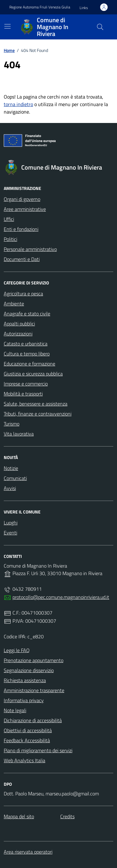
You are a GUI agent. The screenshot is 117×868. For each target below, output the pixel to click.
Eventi (10, 533)
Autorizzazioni (18, 334)
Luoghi (11, 523)
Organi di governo (22, 199)
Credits (67, 816)
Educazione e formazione (29, 364)
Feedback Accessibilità (27, 740)
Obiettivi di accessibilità (28, 730)
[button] (84, 8)
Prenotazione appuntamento (34, 660)
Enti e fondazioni (21, 229)
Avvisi (10, 488)
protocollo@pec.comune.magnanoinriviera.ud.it (61, 597)
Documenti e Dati (22, 259)
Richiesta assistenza (25, 680)
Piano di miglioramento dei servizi (38, 750)
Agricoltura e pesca (23, 294)
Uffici (9, 219)
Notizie (11, 468)
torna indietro (18, 104)
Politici (10, 239)
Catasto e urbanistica (26, 344)
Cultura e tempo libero (27, 354)
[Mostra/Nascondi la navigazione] (7, 26)
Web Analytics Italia (24, 760)
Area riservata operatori (28, 852)
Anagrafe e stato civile (27, 314)
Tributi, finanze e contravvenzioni (38, 414)
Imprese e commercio (26, 384)
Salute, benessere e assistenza (36, 404)
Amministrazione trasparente (34, 690)
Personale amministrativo (30, 249)
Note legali (15, 710)
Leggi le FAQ (17, 650)
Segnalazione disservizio (29, 670)
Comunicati (15, 478)
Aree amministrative (25, 209)
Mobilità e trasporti (23, 394)
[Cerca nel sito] (100, 27)
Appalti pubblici (19, 324)
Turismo (12, 424)
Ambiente (14, 304)
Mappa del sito (19, 816)
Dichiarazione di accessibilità (33, 720)
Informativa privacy (24, 700)
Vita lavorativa (19, 434)
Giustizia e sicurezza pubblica (33, 374)
